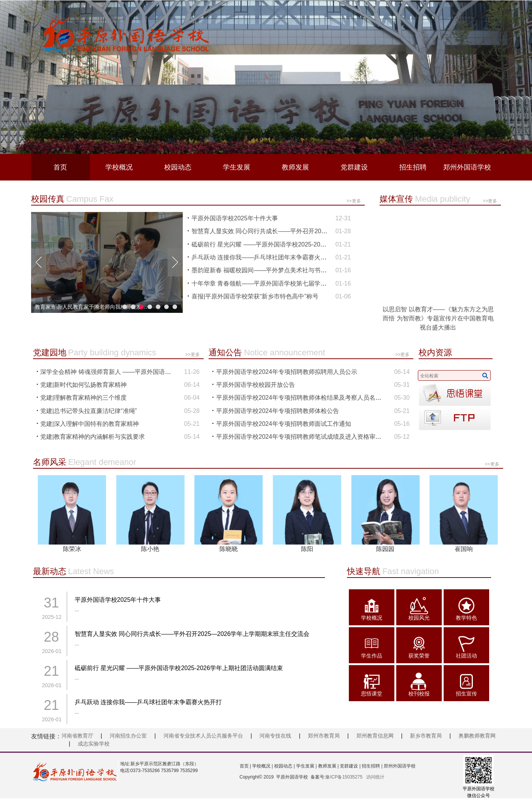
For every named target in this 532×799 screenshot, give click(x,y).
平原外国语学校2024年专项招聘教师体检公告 (278, 411)
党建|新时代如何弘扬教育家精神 (83, 385)
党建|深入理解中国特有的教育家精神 (89, 424)
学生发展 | (306, 766)
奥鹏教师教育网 (477, 736)
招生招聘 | (372, 766)
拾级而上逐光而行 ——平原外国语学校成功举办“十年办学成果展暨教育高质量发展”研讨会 (92, 307)
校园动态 (178, 167)
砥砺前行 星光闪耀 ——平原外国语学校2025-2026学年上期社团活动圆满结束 (296, 244)
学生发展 (237, 167)
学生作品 (372, 656)
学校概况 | (262, 766)
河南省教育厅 (77, 736)
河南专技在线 (275, 736)
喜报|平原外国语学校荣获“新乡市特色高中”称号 (255, 296)
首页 (60, 167)
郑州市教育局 (324, 736)
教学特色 (466, 618)
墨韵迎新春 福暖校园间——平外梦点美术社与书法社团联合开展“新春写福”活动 (297, 270)
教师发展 (295, 167)
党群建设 (354, 167)
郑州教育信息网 (375, 736)
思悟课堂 (372, 694)
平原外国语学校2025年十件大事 (235, 218)
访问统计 (375, 777)
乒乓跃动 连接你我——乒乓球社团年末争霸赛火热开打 (265, 257)
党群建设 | (350, 766)
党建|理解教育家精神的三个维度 (83, 398)
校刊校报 (419, 694)
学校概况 (119, 167)
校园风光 (419, 618)
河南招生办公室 (128, 736)
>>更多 (353, 201)
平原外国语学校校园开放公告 (256, 385)
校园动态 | (284, 766)
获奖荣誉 (419, 656)
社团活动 (466, 656)
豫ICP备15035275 (344, 777)
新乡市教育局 (426, 736)
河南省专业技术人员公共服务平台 (203, 736)
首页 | (245, 766)
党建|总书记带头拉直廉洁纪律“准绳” (89, 411)
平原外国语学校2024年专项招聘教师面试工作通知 (284, 424)
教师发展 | (328, 766)
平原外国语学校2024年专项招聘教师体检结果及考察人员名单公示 (305, 398)
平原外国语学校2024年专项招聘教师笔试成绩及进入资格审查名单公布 (311, 437)
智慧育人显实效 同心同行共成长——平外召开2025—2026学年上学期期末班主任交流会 (309, 231)
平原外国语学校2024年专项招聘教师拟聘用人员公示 (287, 372)
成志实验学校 (94, 744)
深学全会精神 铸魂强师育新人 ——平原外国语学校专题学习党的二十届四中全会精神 (154, 372)
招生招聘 (413, 167)
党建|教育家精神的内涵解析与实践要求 (93, 437)
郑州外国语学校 (467, 167)
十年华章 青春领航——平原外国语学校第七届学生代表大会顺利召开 (283, 283)
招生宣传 (466, 694)
